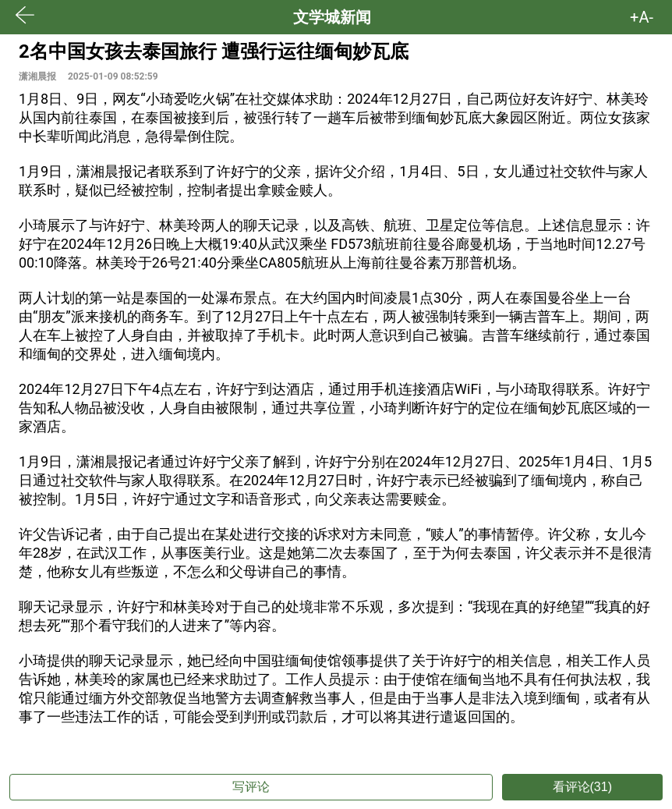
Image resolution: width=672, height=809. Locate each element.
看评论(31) (582, 787)
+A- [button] (642, 17)
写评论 (251, 787)
